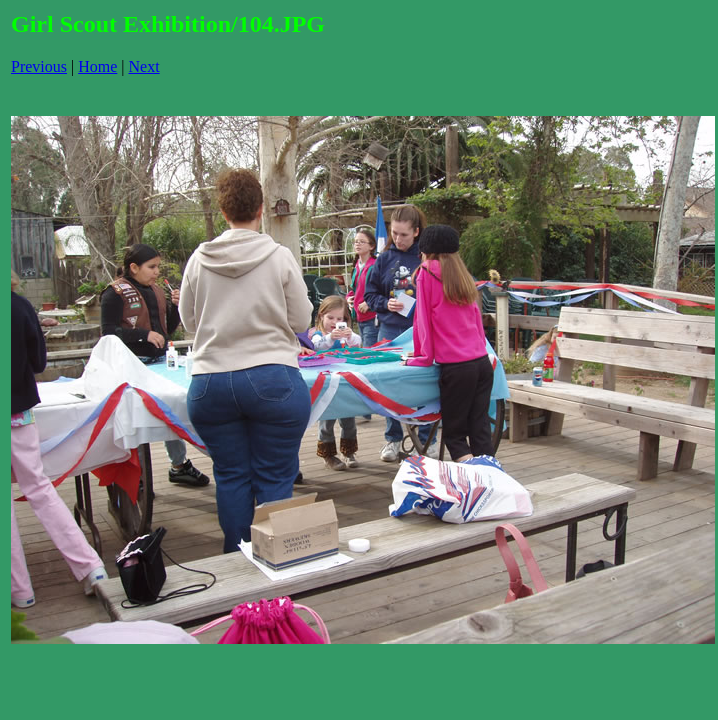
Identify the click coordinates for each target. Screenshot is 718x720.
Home (97, 66)
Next (144, 66)
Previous (39, 66)
